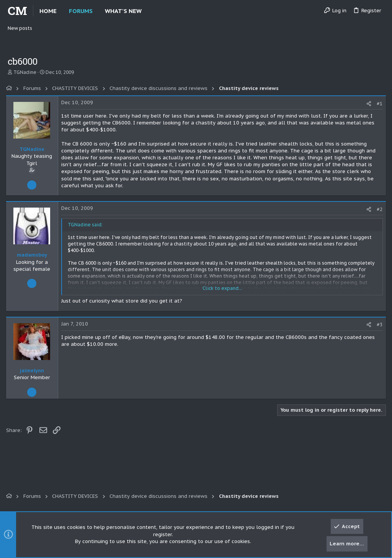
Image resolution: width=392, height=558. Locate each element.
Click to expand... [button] (222, 288)
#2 (378, 209)
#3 (378, 325)
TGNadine (25, 72)
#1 (378, 104)
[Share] (367, 104)
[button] (148, 11)
